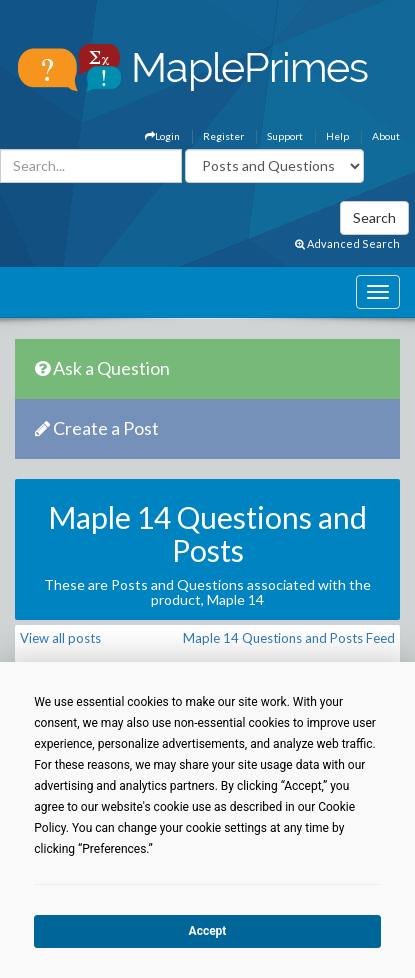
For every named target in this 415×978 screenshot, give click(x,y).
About (386, 136)
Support (285, 136)
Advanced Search (347, 243)
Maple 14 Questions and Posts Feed (289, 638)
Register (223, 136)
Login (162, 136)
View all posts (60, 638)
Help (337, 136)
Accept (208, 931)
